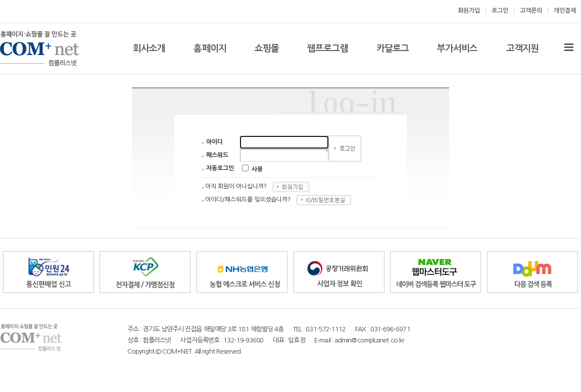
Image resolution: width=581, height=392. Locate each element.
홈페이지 (210, 48)
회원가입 (469, 11)
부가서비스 (457, 48)
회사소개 (149, 48)
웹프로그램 (328, 48)
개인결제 (565, 11)
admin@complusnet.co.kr (369, 340)
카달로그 (393, 48)
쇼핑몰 (267, 48)
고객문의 (531, 11)
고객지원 (522, 48)
